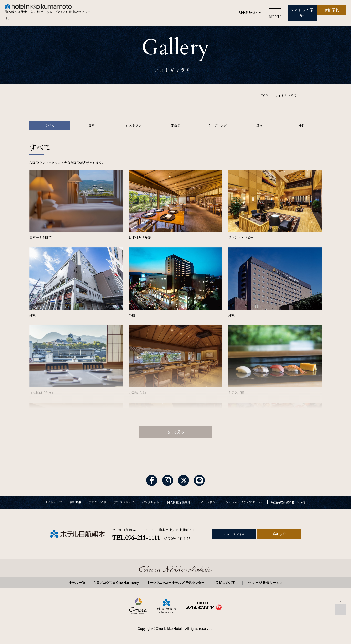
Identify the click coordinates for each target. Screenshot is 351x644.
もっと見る (175, 430)
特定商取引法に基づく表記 (289, 500)
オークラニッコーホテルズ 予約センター (175, 581)
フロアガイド (98, 500)
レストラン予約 (302, 9)
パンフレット (151, 500)
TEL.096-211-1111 (136, 536)
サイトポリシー (208, 500)
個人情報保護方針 (179, 500)
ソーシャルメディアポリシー (245, 500)
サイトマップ (53, 500)
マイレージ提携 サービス (264, 581)
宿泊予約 (332, 9)
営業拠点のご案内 (225, 581)
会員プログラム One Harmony (116, 581)
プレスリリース (124, 500)
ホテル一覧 (77, 581)
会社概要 (75, 500)
